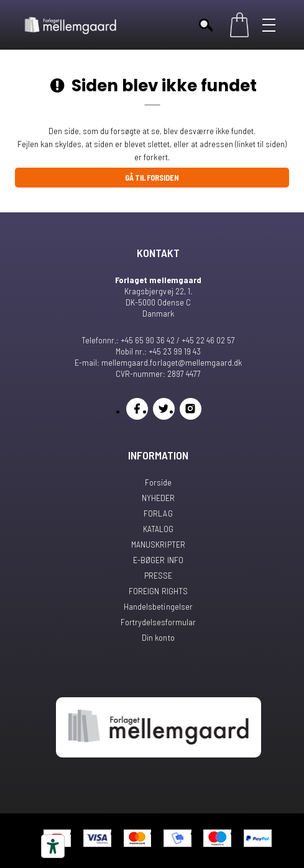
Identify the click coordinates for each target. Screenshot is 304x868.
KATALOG (158, 529)
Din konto (158, 637)
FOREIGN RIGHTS (158, 591)
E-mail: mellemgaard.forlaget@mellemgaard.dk (158, 362)
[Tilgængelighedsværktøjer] (53, 846)
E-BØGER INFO (158, 560)
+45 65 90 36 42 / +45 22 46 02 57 (178, 340)
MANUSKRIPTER (158, 544)
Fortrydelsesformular (158, 622)
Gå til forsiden (152, 178)
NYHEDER (158, 498)
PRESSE (158, 575)
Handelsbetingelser (158, 606)
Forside (158, 482)
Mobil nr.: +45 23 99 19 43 (158, 351)
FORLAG (158, 513)
